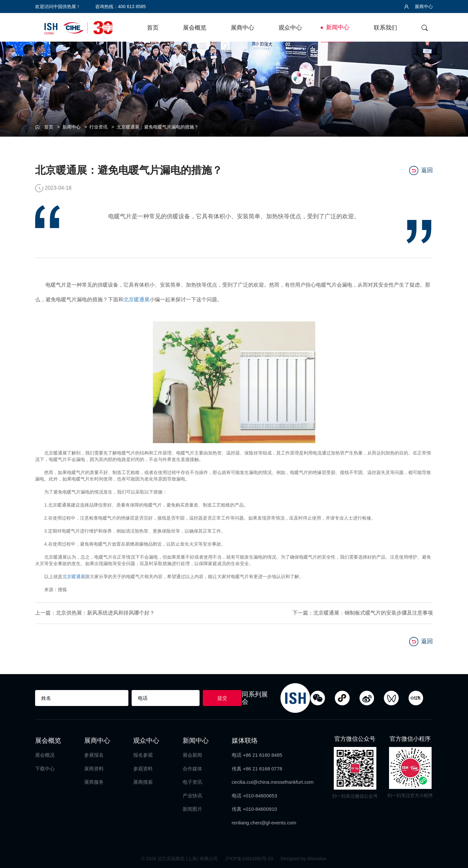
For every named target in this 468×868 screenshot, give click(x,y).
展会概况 (45, 755)
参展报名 (94, 755)
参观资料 (143, 768)
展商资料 (94, 768)
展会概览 (195, 28)
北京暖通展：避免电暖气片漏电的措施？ (158, 127)
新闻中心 (338, 27)
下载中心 (45, 768)
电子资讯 (192, 782)
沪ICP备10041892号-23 (250, 858)
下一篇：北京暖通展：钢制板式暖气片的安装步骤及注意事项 (363, 613)
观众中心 (290, 28)
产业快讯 (192, 795)
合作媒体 (192, 768)
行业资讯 (98, 127)
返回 (421, 170)
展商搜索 (143, 782)
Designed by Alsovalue (304, 858)
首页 (153, 28)
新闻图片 (192, 809)
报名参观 (143, 755)
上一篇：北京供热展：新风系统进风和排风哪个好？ (95, 613)
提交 (222, 698)
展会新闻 (192, 755)
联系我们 (385, 28)
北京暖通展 (136, 299)
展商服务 (94, 782)
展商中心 (419, 7)
